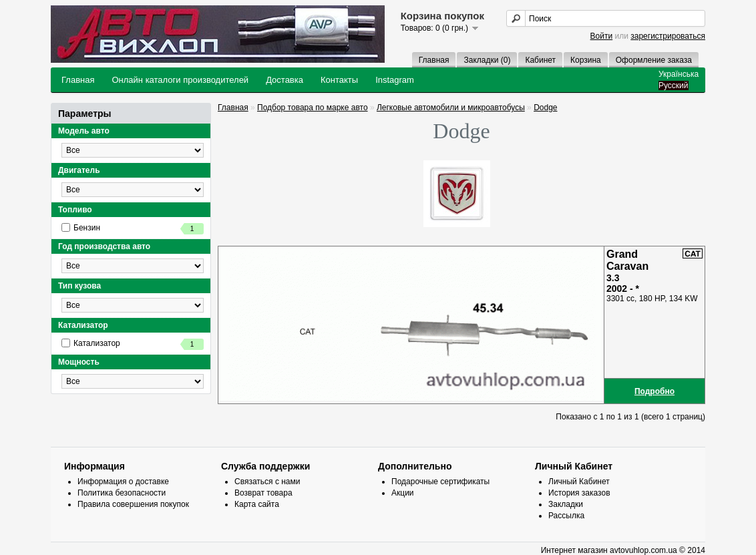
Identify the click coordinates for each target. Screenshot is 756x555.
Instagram (395, 80)
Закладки (566, 504)
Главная (434, 60)
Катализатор (133, 344)
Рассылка (566, 516)
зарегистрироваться (668, 36)
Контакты (339, 80)
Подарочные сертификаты (440, 482)
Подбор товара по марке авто (313, 108)
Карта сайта (257, 504)
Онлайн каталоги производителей (180, 80)
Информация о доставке (123, 482)
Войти (602, 36)
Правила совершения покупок (133, 504)
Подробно (654, 391)
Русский (674, 85)
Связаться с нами (267, 482)
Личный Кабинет (579, 482)
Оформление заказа (654, 60)
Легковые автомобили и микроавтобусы (451, 108)
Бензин (133, 229)
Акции (403, 493)
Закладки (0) (487, 60)
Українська (679, 74)
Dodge (545, 108)
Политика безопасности (122, 493)
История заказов (579, 493)
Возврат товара (263, 493)
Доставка (285, 80)
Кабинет (540, 60)
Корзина (586, 60)
